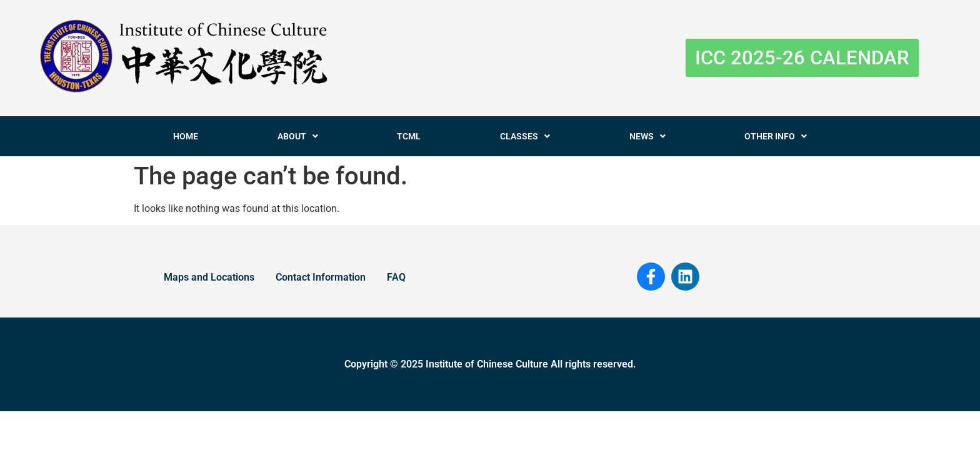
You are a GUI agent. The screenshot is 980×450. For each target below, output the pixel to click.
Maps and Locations (209, 277)
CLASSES (525, 136)
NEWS (647, 136)
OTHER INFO (776, 136)
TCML (409, 136)
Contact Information (321, 277)
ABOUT (298, 136)
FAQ (396, 277)
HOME (186, 136)
